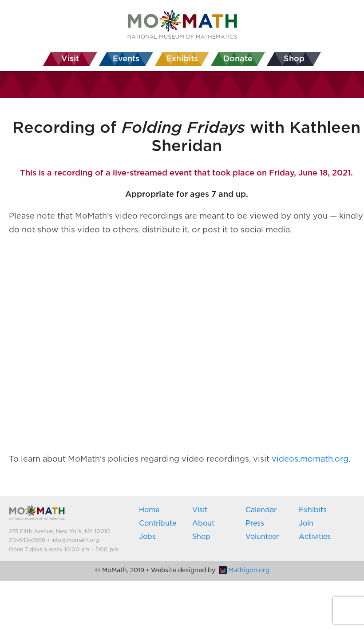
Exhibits (313, 510)
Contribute (158, 523)
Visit (200, 510)
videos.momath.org (310, 459)
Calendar (261, 510)
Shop (201, 537)
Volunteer (262, 537)
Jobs (147, 537)
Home (149, 510)
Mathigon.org (244, 570)
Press (255, 523)
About (203, 523)
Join (306, 523)
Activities (315, 537)
